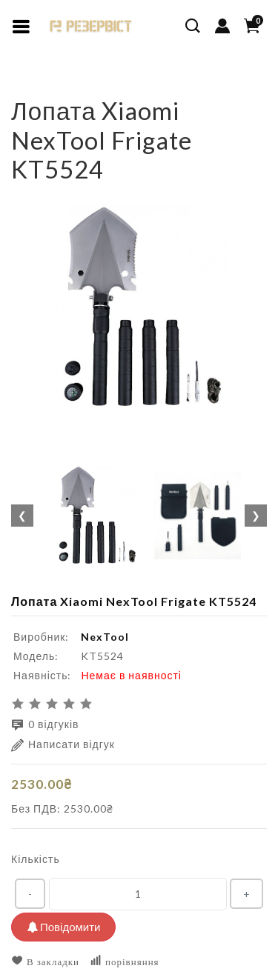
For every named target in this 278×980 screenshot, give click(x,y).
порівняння (125, 961)
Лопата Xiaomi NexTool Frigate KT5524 (156, 85)
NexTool (105, 637)
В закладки (45, 961)
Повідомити (63, 927)
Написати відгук (63, 745)
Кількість (36, 859)
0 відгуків (45, 725)
